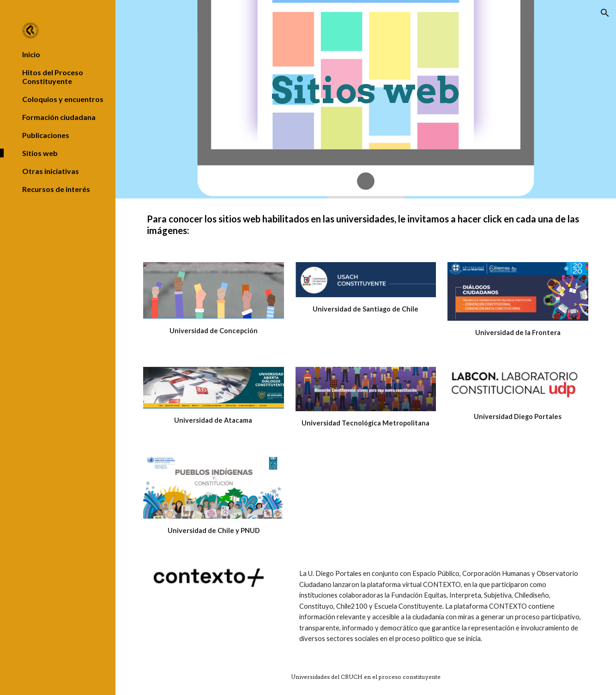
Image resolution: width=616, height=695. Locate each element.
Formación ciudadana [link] (59, 117)
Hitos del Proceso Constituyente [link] (53, 77)
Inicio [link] (31, 54)
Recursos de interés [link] (56, 189)
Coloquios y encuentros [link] (63, 99)
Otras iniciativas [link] (51, 171)
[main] (366, 99)
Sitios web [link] (40, 153)
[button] (605, 13)
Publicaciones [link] (46, 135)
